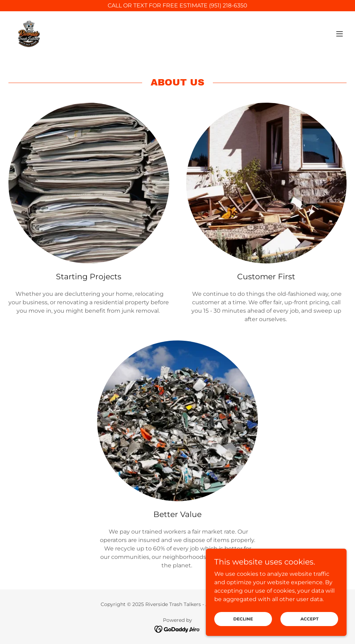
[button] (340, 34)
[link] (28, 34)
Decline (243, 619)
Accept (309, 619)
